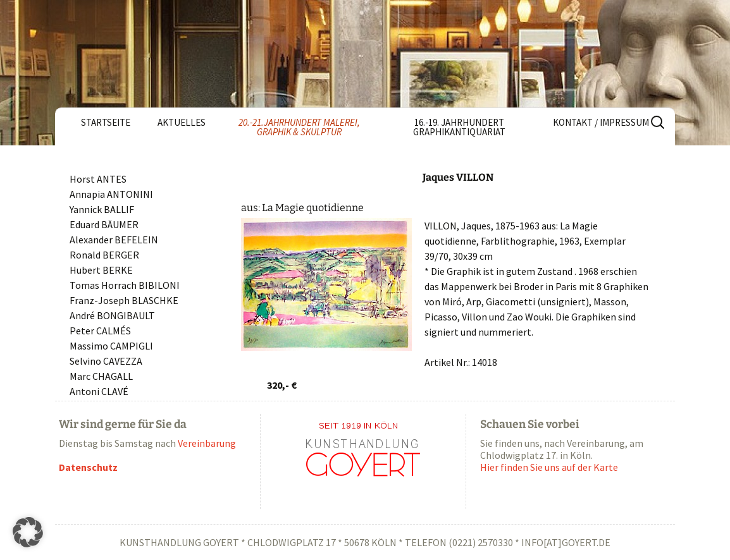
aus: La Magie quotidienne (302, 208)
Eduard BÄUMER (104, 224)
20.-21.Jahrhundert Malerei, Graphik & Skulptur (299, 127)
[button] (28, 532)
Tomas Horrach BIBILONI (125, 285)
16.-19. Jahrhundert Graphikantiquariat (459, 127)
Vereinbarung (207, 443)
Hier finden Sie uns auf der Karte (549, 467)
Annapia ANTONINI (111, 194)
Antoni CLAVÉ (99, 391)
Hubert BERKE (101, 270)
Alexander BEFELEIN (114, 240)
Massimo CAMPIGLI (111, 346)
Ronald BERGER (104, 255)
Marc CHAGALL (101, 376)
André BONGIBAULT (112, 315)
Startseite (106, 122)
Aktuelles (182, 122)
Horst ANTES (98, 179)
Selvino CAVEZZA (106, 361)
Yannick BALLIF (102, 209)
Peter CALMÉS (100, 331)
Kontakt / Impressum (601, 122)
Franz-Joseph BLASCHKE (124, 300)
